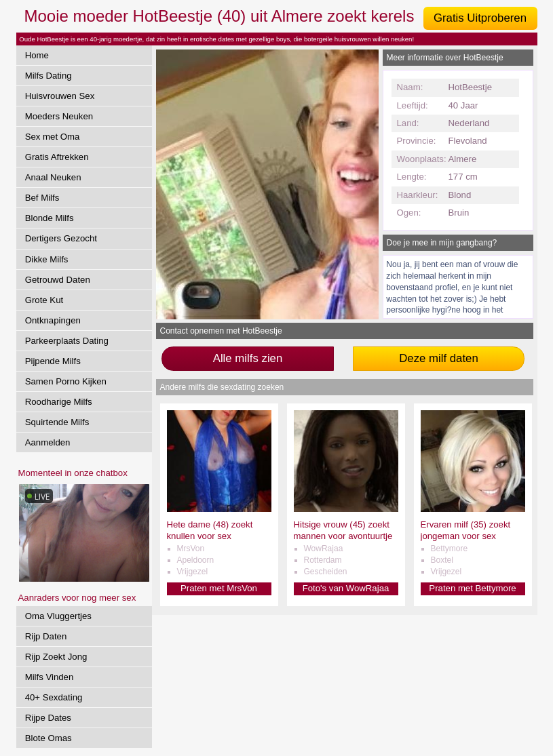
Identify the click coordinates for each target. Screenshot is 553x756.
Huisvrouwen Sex (60, 96)
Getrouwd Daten (58, 280)
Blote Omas (49, 738)
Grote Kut (44, 300)
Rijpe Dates (48, 718)
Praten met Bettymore (472, 588)
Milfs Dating (49, 76)
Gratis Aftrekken (57, 157)
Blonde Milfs (50, 218)
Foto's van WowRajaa (346, 588)
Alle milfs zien (248, 358)
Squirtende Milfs (57, 422)
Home (37, 55)
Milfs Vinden (50, 677)
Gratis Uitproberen (480, 18)
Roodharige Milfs (59, 402)
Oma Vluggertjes (58, 616)
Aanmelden (48, 442)
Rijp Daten (46, 636)
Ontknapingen (53, 320)
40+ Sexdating (54, 697)
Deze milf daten (439, 358)
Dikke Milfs (47, 259)
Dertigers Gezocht (61, 238)
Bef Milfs (42, 198)
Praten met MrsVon (219, 588)
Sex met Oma (53, 137)
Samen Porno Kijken (66, 381)
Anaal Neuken (53, 177)
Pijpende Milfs (53, 361)
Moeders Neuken (59, 116)
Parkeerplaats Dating (67, 341)
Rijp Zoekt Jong (56, 657)
